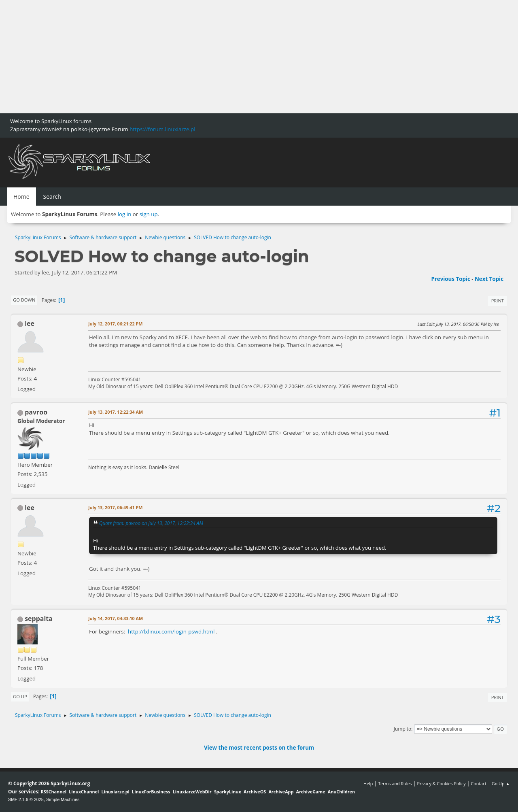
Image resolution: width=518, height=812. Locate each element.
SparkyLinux (228, 792)
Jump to (403, 729)
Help (368, 783)
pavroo (36, 412)
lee (30, 323)
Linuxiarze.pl (116, 792)
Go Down (24, 300)
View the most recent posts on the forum (259, 748)
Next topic (489, 279)
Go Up (20, 696)
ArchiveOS (255, 792)
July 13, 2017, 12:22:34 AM (116, 412)
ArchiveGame (310, 792)
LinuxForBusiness (151, 792)
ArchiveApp (281, 792)
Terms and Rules (395, 783)
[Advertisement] (243, 57)
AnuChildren (341, 792)
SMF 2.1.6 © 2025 (26, 799)
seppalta (39, 619)
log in (125, 214)
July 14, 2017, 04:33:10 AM (116, 618)
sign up (149, 214)
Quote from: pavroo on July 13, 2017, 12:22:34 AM (151, 523)
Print (498, 301)
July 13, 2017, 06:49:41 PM (116, 507)
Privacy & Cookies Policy (441, 783)
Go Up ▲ (501, 783)
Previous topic (450, 279)
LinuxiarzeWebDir (192, 792)
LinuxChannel (84, 792)
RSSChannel (54, 792)
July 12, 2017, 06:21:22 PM (116, 324)
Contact (479, 783)
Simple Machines (63, 799)
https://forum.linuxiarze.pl (162, 129)
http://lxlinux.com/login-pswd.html (171, 631)
